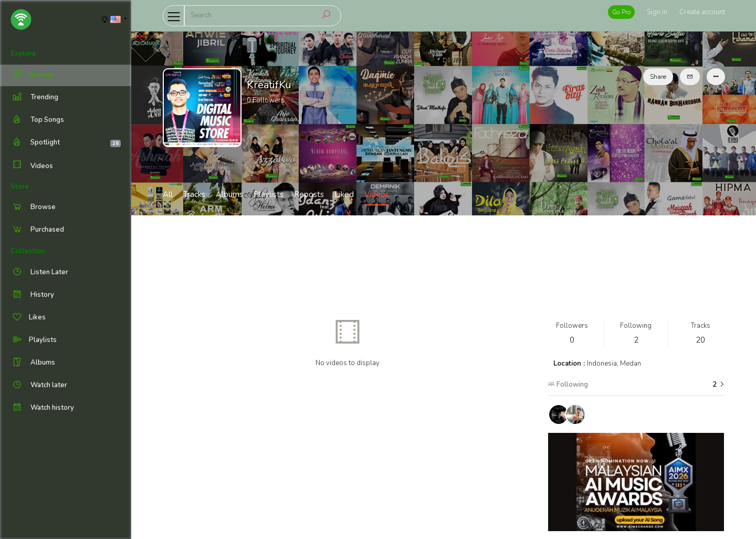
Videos (32, 166)
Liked (344, 194)
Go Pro (621, 12)
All (168, 194)
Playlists (269, 194)
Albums (229, 194)
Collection (28, 251)
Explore (23, 54)
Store (20, 186)
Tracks (194, 194)
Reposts (309, 194)
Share (658, 77)
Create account (702, 12)
